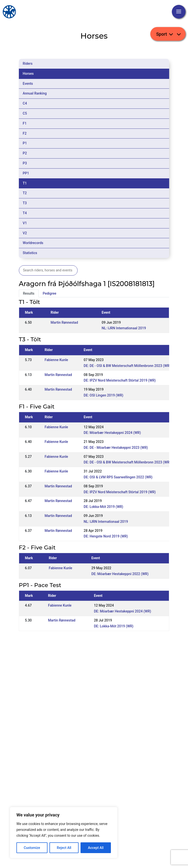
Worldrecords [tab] (33, 243)
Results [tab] (29, 293)
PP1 (26, 173)
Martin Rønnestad (64, 322)
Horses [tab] (28, 74)
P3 (25, 163)
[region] (64, 833)
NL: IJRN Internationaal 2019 (124, 328)
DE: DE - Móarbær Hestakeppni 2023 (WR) (116, 448)
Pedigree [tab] (50, 293)
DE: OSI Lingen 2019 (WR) (104, 395)
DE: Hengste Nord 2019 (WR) (106, 536)
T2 (25, 193)
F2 (25, 133)
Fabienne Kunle (56, 360)
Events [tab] (28, 84)
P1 (25, 143)
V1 (25, 223)
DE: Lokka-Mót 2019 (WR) (103, 507)
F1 (25, 123)
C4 (25, 103)
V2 (25, 233)
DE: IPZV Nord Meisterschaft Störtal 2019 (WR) (120, 380)
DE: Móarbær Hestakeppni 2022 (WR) (120, 574)
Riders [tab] (28, 64)
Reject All (64, 848)
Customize (32, 848)
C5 (25, 113)
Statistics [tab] (30, 253)
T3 (25, 203)
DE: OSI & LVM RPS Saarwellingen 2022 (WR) (118, 477)
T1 (25, 183)
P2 (25, 153)
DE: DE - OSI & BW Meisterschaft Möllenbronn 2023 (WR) (127, 366)
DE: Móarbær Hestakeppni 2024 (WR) (112, 433)
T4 (25, 213)
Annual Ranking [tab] (35, 93)
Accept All (96, 848)
